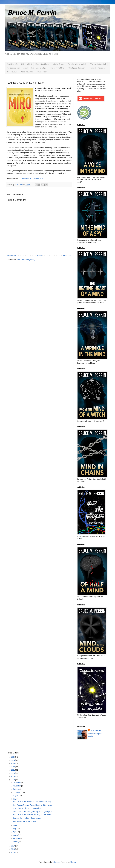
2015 (13, 852)
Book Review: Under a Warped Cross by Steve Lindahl (33, 805)
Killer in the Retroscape (98, 68)
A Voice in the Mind (57, 68)
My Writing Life (12, 64)
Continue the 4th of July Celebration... (27, 818)
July (15, 799)
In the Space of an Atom (76, 68)
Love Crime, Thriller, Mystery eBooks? (27, 808)
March (16, 835)
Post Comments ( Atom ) (26, 260)
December (17, 783)
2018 (13, 780)
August (16, 796)
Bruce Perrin (96, 730)
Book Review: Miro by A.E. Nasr (24, 821)
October (16, 789)
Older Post (67, 256)
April (15, 832)
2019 (13, 776)
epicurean (56, 862)
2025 (13, 757)
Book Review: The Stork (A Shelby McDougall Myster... (33, 812)
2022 (13, 767)
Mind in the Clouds (42, 64)
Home (39, 256)
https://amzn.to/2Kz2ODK (32, 178)
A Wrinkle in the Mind (98, 64)
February (17, 838)
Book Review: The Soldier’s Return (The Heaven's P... (33, 815)
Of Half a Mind (26, 64)
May (15, 829)
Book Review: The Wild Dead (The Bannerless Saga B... (34, 802)
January (16, 842)
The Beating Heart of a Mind (17, 68)
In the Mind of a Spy (39, 68)
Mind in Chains (59, 64)
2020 (13, 773)
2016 (13, 849)
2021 (13, 770)
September (17, 792)
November (17, 786)
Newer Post (11, 256)
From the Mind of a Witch (77, 64)
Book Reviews (12, 72)
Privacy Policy (42, 72)
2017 (13, 846)
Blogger (73, 862)
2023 (13, 763)
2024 (13, 760)
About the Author (27, 72)
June (15, 825)
